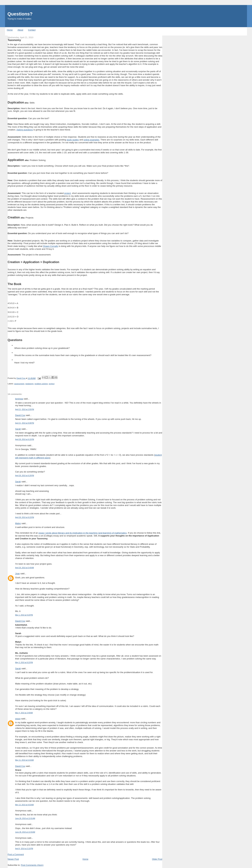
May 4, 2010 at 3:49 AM (24, 713)
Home (10, 30)
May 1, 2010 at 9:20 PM (24, 615)
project (68, 193)
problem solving (41, 384)
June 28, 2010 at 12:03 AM (25, 832)
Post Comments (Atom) (32, 865)
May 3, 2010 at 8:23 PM (24, 662)
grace (18, 719)
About (20, 30)
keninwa (19, 399)
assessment (19, 384)
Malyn (18, 523)
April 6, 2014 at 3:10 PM (24, 849)
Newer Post (13, 859)
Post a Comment (16, 854)
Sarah (18, 429)
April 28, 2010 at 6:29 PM (25, 476)
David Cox (20, 415)
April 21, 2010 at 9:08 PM (25, 423)
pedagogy (29, 384)
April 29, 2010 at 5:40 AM (25, 568)
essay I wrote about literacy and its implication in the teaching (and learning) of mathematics (83, 533)
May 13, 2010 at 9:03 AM (24, 805)
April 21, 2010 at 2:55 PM (25, 409)
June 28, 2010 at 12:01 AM (25, 818)
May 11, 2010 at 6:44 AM (24, 760)
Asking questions (25, 130)
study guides (73, 140)
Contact (32, 30)
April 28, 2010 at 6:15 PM (25, 439)
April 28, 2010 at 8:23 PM (25, 517)
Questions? (20, 14)
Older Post (157, 859)
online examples (91, 140)
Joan (18, 574)
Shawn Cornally (50, 246)
